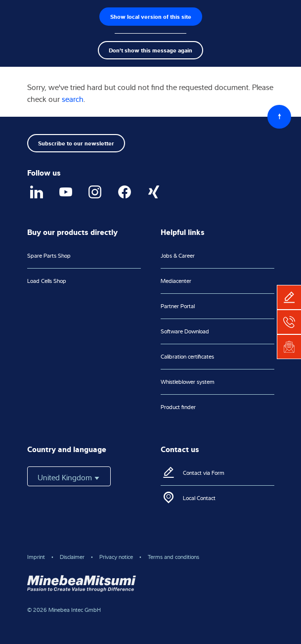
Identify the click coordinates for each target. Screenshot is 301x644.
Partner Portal (178, 306)
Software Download (185, 331)
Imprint (36, 557)
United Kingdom (69, 477)
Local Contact (199, 498)
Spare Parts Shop (49, 255)
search (73, 99)
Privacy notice (116, 557)
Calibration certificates (187, 356)
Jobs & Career (178, 255)
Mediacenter (176, 281)
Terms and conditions (173, 557)
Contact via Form (204, 473)
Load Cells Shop (47, 281)
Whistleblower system (188, 382)
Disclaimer (72, 557)
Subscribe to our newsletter (76, 143)
